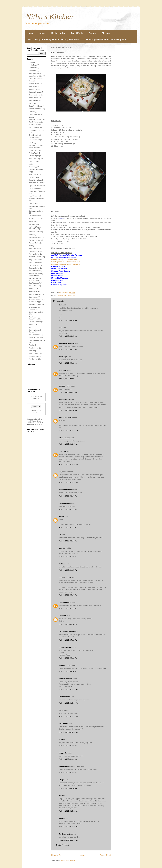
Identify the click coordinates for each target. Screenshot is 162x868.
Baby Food (33, 86)
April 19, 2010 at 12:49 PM (68, 482)
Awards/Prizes (34, 84)
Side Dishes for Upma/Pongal (34, 318)
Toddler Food (33, 348)
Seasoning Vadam (35, 305)
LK (60, 535)
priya (61, 739)
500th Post (33, 71)
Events (92, 33)
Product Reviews (35, 262)
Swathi (62, 517)
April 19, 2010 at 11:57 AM (68, 444)
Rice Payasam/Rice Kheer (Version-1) (66, 264)
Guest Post (33, 177)
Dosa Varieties (34, 127)
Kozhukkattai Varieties (37, 206)
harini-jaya (63, 357)
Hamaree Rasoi (65, 647)
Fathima (62, 564)
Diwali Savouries (35, 122)
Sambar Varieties (35, 294)
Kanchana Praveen (66, 490)
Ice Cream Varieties (36, 183)
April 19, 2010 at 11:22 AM (68, 431)
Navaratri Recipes (35, 232)
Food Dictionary (34, 159)
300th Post (33, 65)
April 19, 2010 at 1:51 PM (68, 557)
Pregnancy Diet (34, 260)
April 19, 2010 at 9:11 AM (68, 349)
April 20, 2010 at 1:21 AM (68, 746)
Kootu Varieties (34, 203)
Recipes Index (58, 33)
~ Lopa (62, 780)
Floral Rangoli (34, 156)
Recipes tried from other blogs (35, 279)
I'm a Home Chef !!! (66, 631)
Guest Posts (77, 33)
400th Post (33, 68)
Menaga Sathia (65, 386)
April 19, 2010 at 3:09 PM (68, 595)
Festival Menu (34, 150)
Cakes (31, 103)
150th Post (33, 62)
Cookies (32, 112)
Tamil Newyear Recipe (37, 340)
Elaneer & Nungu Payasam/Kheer (64, 260)
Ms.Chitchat (64, 724)
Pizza (31, 246)
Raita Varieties (34, 268)
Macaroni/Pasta (34, 219)
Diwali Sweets (34, 125)
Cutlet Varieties (34, 114)
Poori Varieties (34, 254)
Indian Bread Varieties (37, 191)
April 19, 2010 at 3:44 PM (68, 624)
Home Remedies (35, 180)
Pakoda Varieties (35, 240)
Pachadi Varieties (35, 237)
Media (31, 221)
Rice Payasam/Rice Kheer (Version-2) (66, 262)
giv (30, 164)
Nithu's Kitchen (49, 17)
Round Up (32, 289)
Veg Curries (33, 359)
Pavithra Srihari (65, 665)
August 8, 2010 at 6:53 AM (68, 840)
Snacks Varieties (35, 322)
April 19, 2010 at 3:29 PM (68, 608)
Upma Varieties (34, 354)
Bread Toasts (33, 98)
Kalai (61, 795)
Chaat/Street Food (35, 106)
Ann (60, 327)
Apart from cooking (36, 76)
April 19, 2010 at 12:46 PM (68, 464)
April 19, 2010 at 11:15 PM (68, 716)
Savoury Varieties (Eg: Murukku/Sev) (37, 301)
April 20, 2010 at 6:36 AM (68, 788)
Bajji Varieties (34, 89)
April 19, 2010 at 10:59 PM (68, 703)
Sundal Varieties (35, 335)
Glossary (106, 33)
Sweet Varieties (34, 338)
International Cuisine (36, 199)
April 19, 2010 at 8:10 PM (68, 658)
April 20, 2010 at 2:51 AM (68, 773)
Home (31, 33)
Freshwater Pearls (34, 425)
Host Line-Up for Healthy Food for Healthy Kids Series (54, 39)
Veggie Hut (63, 753)
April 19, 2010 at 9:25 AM (68, 379)
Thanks (31, 345)
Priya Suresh (64, 472)
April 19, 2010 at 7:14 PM (68, 640)
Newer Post (57, 855)
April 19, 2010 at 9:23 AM (68, 363)
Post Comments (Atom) (70, 860)
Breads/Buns (33, 100)
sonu (61, 818)
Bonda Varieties (34, 95)
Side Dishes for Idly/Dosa (34, 308)
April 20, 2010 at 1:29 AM (68, 759)
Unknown (63, 370)
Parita (61, 710)
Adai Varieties (34, 73)
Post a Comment (62, 845)
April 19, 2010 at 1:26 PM (68, 509)
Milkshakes (33, 224)
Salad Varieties (34, 291)
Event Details (33, 135)
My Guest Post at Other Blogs (35, 228)
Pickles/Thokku (34, 243)
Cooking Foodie (65, 577)
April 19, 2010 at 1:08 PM (68, 496)
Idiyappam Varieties (36, 186)
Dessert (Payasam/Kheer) (67, 295)
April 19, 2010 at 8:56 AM (68, 336)
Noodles (32, 235)
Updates (32, 351)
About (42, 33)
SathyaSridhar (64, 399)
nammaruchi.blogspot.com (69, 766)
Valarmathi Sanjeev (66, 343)
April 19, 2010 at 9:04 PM (68, 671)
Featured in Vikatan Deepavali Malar (36, 146)
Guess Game (33, 174)
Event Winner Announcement (34, 139)
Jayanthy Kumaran (66, 417)
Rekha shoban (64, 697)
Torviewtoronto (65, 834)
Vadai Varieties (34, 356)
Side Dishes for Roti (36, 312)
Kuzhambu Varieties (36, 211)
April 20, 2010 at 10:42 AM (68, 811)
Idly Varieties (33, 188)
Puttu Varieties (34, 265)
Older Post (105, 855)
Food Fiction (33, 161)
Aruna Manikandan (66, 679)
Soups (31, 324)
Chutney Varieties (35, 109)
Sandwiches (33, 297)
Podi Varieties (34, 248)
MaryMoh (62, 548)
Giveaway (32, 167)
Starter (31, 327)
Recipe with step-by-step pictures (36, 275)
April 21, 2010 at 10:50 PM (68, 827)
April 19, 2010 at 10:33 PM (68, 690)
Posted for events (35, 257)
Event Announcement (36, 130)
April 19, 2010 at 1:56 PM (68, 570)
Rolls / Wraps (33, 286)
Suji (60, 305)
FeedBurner (36, 412)
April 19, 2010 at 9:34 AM (68, 410)
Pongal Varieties (35, 251)
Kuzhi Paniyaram (35, 216)
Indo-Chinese (33, 196)
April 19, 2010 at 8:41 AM (68, 320)
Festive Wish (33, 153)
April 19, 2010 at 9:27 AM (68, 392)
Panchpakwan (64, 503)
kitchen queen (64, 438)
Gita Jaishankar (65, 602)
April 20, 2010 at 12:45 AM (68, 732)
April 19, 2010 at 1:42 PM (68, 541)
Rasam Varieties (35, 271)
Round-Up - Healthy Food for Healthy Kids (106, 39)
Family (31, 143)
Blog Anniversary (35, 92)
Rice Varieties (34, 283)
